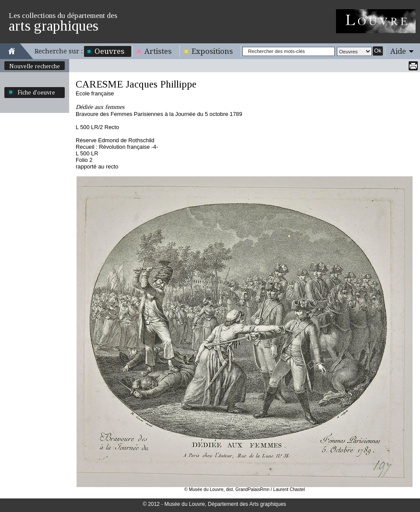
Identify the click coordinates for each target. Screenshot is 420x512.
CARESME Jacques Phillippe (136, 84)
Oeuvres (109, 51)
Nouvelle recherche (35, 66)
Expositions (212, 51)
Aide (398, 51)
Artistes (158, 51)
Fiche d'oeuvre (36, 92)
